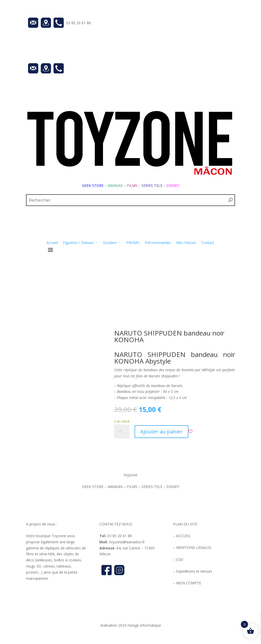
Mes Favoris (186, 243)
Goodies (112, 243)
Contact (208, 243)
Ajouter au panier (161, 432)
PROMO (133, 243)
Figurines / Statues (80, 243)
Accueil (52, 243)
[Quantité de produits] (122, 432)
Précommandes (158, 243)
